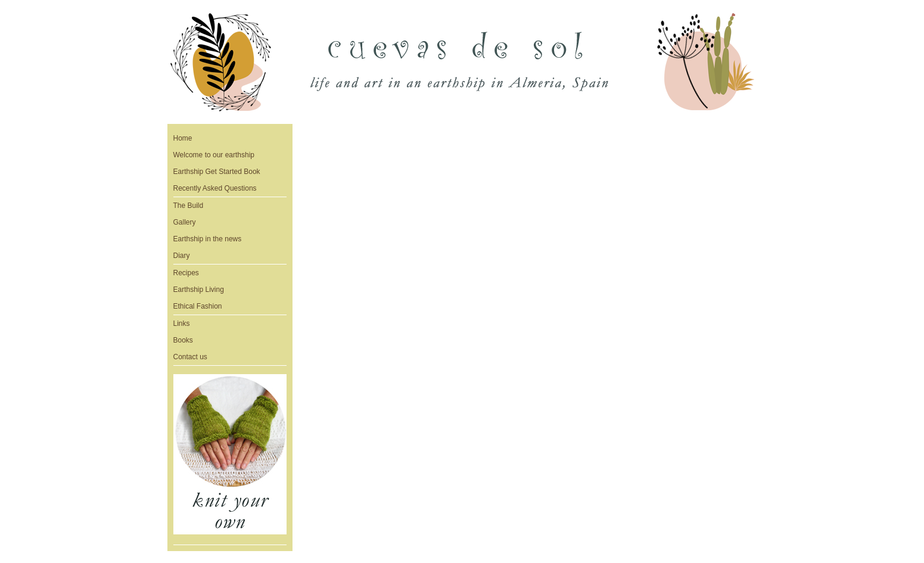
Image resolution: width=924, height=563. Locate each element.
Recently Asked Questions (215, 188)
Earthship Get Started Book (217, 172)
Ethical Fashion (198, 306)
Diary (182, 256)
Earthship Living (199, 290)
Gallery (185, 222)
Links (182, 324)
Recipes (186, 273)
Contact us (190, 357)
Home (183, 138)
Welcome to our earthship (214, 155)
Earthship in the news (208, 239)
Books (183, 340)
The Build (189, 206)
